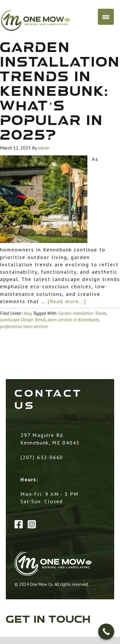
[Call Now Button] (106, 632)
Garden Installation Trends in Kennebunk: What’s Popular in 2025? (60, 92)
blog (28, 313)
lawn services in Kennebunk (73, 320)
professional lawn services (24, 326)
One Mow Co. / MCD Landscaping (49, 21)
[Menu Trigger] (106, 17)
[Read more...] (67, 301)
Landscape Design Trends (23, 320)
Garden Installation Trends (82, 313)
